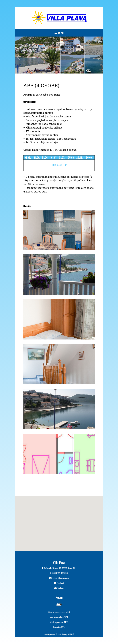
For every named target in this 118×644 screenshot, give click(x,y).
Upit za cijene (59, 165)
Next (100, 55)
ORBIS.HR (71, 634)
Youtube (61, 588)
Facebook (60, 583)
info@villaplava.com (61, 578)
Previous (18, 55)
